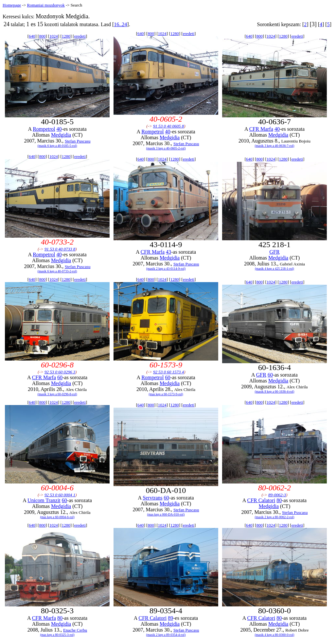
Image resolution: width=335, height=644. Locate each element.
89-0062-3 (277, 495)
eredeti (80, 36)
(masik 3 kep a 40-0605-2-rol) (166, 148)
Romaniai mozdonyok (46, 5)
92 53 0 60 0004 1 (60, 495)
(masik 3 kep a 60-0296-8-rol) (57, 394)
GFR (274, 252)
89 (170, 618)
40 (59, 129)
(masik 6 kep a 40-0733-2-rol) (57, 271)
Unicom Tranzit (44, 500)
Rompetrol (44, 129)
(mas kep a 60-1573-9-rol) (166, 394)
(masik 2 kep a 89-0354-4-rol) (166, 635)
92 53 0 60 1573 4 (168, 372)
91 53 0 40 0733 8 (60, 249)
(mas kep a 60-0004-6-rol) (57, 517)
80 (279, 500)
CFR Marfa (261, 129)
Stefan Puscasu (78, 141)
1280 (66, 36)
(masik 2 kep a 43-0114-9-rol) (166, 269)
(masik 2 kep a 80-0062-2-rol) (275, 517)
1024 (54, 36)
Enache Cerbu (75, 630)
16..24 (120, 24)
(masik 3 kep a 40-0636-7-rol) (275, 146)
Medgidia (61, 135)
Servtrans (152, 498)
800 (42, 36)
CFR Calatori (261, 500)
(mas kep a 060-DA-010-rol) (166, 514)
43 (168, 252)
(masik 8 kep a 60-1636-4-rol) (275, 391)
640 (32, 36)
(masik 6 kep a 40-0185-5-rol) (57, 146)
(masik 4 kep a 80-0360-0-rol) (275, 635)
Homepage (12, 5)
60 (60, 377)
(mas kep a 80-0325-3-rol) (57, 635)
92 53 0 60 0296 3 (60, 372)
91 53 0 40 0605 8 (168, 126)
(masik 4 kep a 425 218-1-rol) (274, 269)
